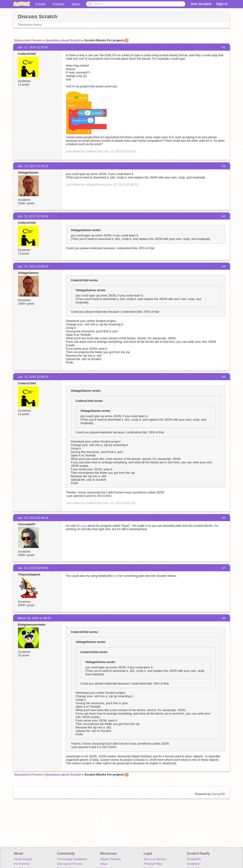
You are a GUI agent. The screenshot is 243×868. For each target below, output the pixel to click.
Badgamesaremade (32, 625)
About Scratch (23, 859)
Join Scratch (201, 4)
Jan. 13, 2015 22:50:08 (33, 216)
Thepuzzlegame (29, 574)
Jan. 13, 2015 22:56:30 (33, 266)
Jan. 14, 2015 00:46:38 (33, 518)
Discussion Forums (28, 40)
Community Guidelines (72, 859)
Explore (59, 4)
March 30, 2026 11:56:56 (34, 618)
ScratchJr (193, 864)
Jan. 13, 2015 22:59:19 (33, 377)
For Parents (21, 864)
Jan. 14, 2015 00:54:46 (33, 568)
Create (40, 4)
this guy (81, 526)
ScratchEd (194, 859)
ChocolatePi (27, 524)
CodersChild (27, 54)
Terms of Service (155, 859)
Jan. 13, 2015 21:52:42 (33, 47)
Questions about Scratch (63, 40)
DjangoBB (218, 794)
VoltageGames (28, 173)
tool (116, 576)
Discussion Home (30, 25)
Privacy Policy (153, 864)
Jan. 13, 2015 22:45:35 (33, 166)
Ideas (76, 4)
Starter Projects (111, 859)
